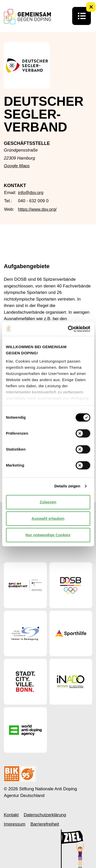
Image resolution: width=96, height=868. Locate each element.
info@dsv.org (31, 193)
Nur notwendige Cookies (48, 535)
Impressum (15, 824)
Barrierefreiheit (45, 824)
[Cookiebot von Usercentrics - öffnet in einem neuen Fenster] (68, 329)
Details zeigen (67, 486)
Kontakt (11, 815)
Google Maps (17, 166)
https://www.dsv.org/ (37, 209)
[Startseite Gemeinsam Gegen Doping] (27, 17)
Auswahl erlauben (48, 518)
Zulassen (48, 502)
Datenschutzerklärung (45, 815)
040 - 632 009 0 (33, 201)
